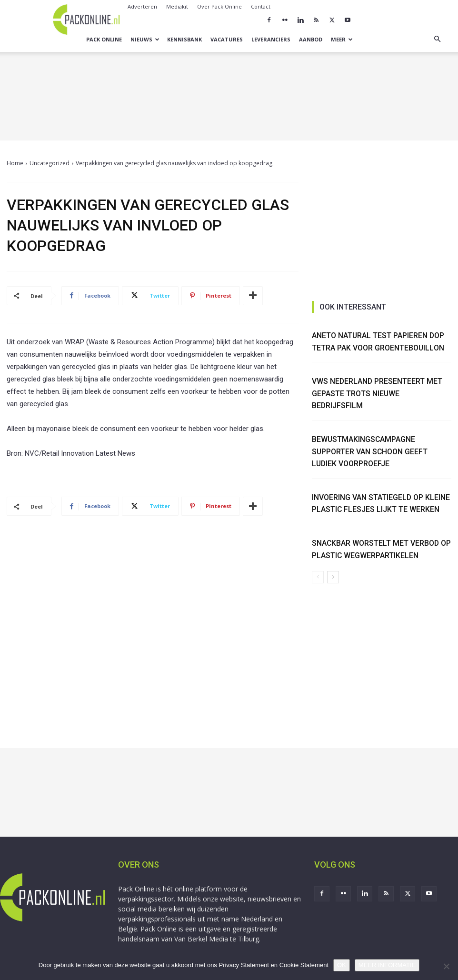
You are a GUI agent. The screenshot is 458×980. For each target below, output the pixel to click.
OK (342, 965)
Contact (261, 6)
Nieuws (145, 39)
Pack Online (104, 39)
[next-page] (333, 577)
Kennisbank (184, 39)
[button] (437, 39)
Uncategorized (50, 163)
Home (15, 163)
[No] (446, 966)
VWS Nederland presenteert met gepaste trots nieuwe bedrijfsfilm (378, 393)
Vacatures (227, 39)
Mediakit (177, 6)
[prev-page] (318, 577)
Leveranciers (271, 39)
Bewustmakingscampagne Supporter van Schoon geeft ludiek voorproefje (370, 451)
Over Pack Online (219, 6)
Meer (342, 39)
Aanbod (311, 39)
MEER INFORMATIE (387, 965)
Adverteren (142, 6)
